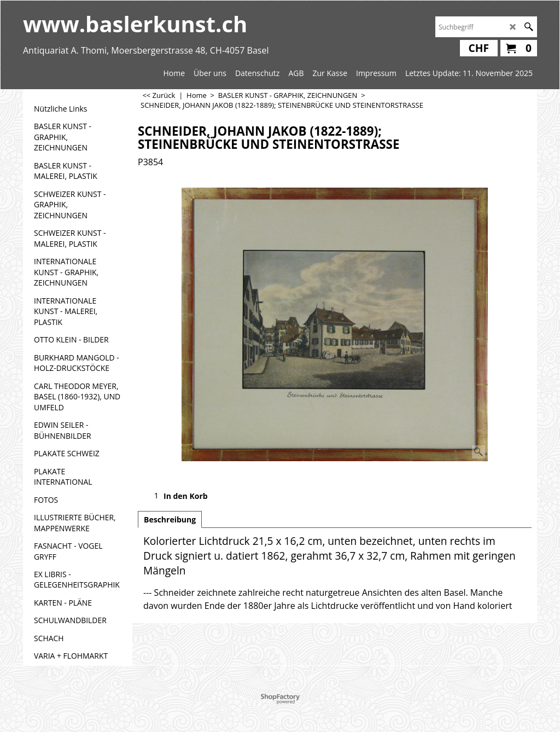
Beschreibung (170, 519)
